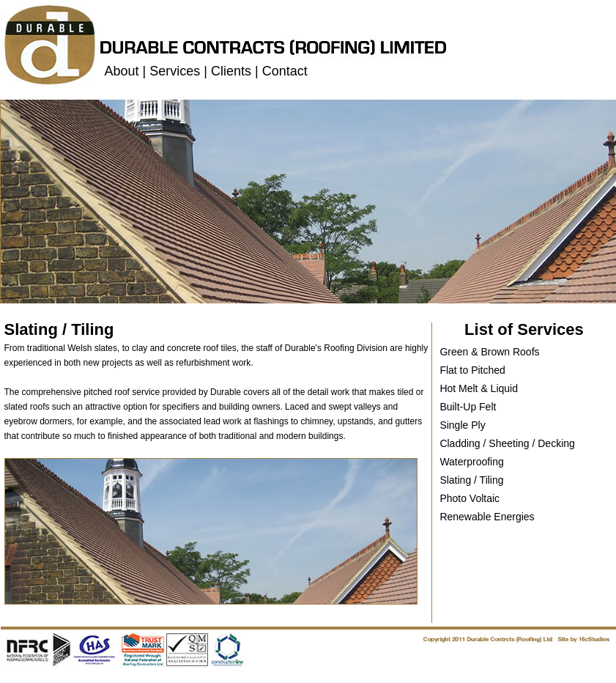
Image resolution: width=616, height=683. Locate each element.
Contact (285, 71)
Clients (231, 71)
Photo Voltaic (470, 498)
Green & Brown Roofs (489, 352)
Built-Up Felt (468, 407)
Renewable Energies (487, 517)
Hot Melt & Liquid (479, 388)
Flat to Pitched (472, 370)
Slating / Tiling (471, 480)
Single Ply (462, 425)
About (122, 71)
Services (175, 71)
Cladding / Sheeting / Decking (507, 443)
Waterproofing (471, 462)
